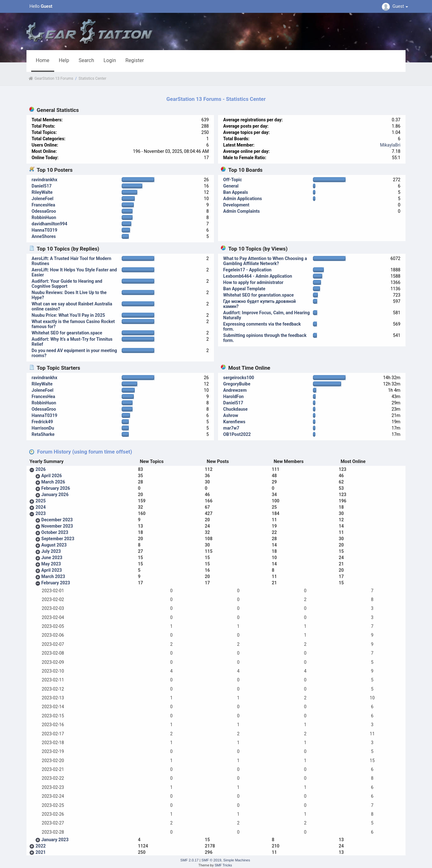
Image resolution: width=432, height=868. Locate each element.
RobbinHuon (44, 217)
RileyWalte (42, 192)
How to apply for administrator (253, 282)
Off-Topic (232, 180)
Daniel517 (42, 186)
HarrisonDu (43, 428)
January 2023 (55, 840)
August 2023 (54, 545)
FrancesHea (43, 205)
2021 (41, 852)
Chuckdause (235, 409)
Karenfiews (234, 422)
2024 (41, 507)
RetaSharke (43, 434)
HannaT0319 (44, 230)
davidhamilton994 (49, 224)
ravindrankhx (44, 180)
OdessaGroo (44, 211)
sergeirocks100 (239, 378)
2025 (41, 501)
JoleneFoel (42, 199)
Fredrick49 (42, 422)
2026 (41, 469)
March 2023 (53, 576)
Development (236, 205)
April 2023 (52, 570)
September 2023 (58, 539)
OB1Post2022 (237, 434)
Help (64, 60)
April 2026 (52, 476)
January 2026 (55, 495)
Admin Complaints (241, 211)
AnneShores (44, 236)
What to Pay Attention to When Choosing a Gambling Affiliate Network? (265, 261)
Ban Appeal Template (244, 289)
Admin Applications (242, 199)
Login (110, 60)
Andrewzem (235, 390)
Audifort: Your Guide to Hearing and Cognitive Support (67, 284)
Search (86, 60)
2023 (41, 513)
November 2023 (57, 526)
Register (135, 60)
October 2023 (55, 532)
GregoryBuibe (237, 384)
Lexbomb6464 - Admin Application (257, 276)
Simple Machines (236, 860)
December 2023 (57, 520)
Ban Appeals (236, 192)
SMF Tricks (223, 865)
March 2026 (53, 482)
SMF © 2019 (211, 860)
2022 (41, 846)
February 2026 (56, 488)
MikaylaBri (390, 145)
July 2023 (51, 551)
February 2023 (56, 583)
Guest (396, 6)
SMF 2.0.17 (189, 860)
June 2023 (52, 558)
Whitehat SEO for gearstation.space (67, 333)
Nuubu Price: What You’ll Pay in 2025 (68, 315)
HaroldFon (233, 396)
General (231, 186)
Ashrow (231, 415)
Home (43, 60)
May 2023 (51, 564)
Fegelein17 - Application (247, 270)
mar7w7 (231, 428)
